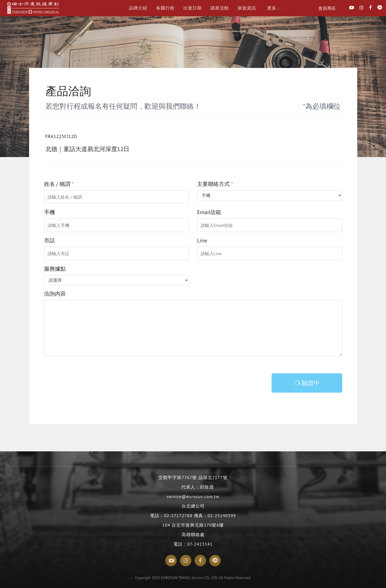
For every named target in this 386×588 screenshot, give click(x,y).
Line (202, 240)
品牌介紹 (138, 8)
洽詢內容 (55, 294)
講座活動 (220, 8)
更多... (274, 8)
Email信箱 (209, 212)
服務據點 (55, 269)
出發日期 (192, 8)
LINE (380, 9)
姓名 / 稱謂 (59, 184)
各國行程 (165, 8)
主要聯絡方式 (215, 184)
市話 (49, 240)
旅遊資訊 (247, 8)
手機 (49, 212)
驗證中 (307, 383)
